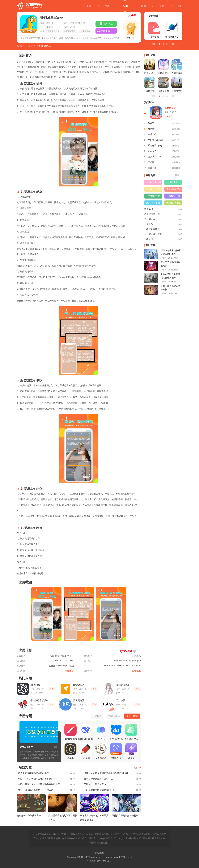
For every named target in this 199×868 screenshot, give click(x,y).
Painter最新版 (71, 732)
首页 (89, 6)
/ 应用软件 (31, 46)
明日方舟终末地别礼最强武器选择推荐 (37, 779)
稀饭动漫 (149, 209)
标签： (43, 31)
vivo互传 (101, 732)
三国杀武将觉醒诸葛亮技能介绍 (99, 790)
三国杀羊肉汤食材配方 (95, 784)
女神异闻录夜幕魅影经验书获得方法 (36, 790)
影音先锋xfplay (155, 145)
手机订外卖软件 (152, 229)
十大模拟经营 (173, 196)
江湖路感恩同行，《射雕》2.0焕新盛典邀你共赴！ (177, 85)
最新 (143, 6)
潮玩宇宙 (152, 168)
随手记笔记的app (173, 190)
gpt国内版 (35, 685)
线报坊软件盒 (123, 685)
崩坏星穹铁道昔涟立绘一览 (163, 68)
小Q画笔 (86, 751)
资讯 (180, 6)
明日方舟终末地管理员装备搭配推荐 (170, 252)
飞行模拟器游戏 (153, 189)
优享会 (70, 751)
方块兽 (151, 162)
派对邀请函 (101, 751)
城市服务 (173, 182)
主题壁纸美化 (70, 31)
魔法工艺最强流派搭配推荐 (170, 264)
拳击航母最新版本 (39, 700)
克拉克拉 (155, 29)
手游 (107, 6)
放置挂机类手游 (152, 214)
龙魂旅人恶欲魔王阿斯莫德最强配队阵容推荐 (106, 773)
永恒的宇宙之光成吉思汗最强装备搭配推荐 (39, 784)
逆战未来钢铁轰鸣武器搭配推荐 (33, 773)
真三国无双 (150, 219)
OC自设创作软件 (153, 204)
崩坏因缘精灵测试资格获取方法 (177, 68)
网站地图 (99, 853)
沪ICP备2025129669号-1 (99, 861)
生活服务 (86, 31)
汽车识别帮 (116, 751)
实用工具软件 (53, 31)
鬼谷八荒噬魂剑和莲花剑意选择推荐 (170, 276)
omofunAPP (153, 151)
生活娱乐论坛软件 (153, 183)
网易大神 (152, 129)
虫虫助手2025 (155, 157)
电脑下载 (105, 31)
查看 (52, 689)
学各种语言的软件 (173, 204)
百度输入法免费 (116, 733)
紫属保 (131, 751)
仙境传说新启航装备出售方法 (98, 779)
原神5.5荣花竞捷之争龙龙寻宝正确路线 (150, 85)
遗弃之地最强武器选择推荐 (170, 288)
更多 (136, 768)
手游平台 (149, 224)
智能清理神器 (131, 732)
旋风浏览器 (79, 700)
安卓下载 (108, 24)
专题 (162, 6)
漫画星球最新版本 (172, 30)
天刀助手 (121, 700)
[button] (173, 44)
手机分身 (149, 239)
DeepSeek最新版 (86, 733)
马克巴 (151, 123)
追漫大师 (152, 134)
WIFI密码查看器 (155, 140)
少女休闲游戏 (153, 196)
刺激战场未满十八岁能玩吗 (150, 68)
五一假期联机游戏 (153, 234)
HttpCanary (79, 685)
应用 (125, 6)
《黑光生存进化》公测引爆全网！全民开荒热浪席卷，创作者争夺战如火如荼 (163, 85)
